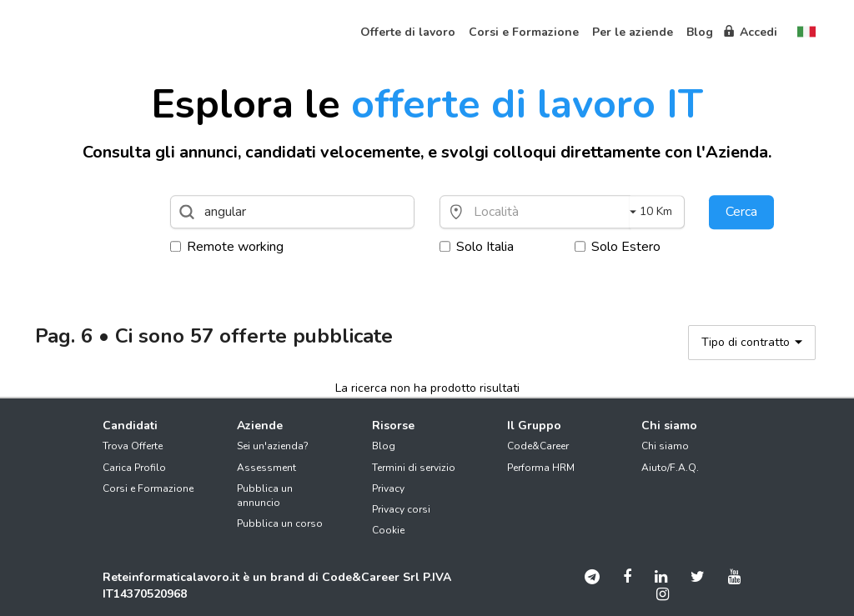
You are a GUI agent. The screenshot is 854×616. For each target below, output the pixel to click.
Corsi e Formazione (148, 488)
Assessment (266, 468)
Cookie (388, 530)
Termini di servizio (414, 468)
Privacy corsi (401, 509)
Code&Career (538, 446)
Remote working (227, 247)
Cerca (741, 212)
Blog (384, 446)
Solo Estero (618, 247)
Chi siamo (665, 446)
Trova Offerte (133, 446)
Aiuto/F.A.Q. (670, 468)
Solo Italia (477, 247)
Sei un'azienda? (273, 446)
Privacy (388, 488)
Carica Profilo (134, 468)
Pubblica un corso (280, 523)
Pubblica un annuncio (265, 496)
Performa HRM (541, 468)
